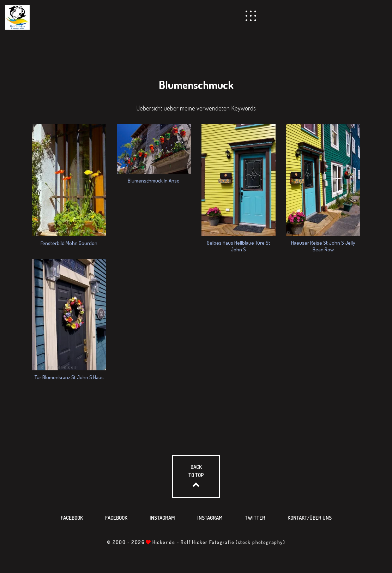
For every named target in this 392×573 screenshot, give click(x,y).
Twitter (255, 518)
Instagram (162, 518)
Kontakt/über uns (310, 518)
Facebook (72, 518)
